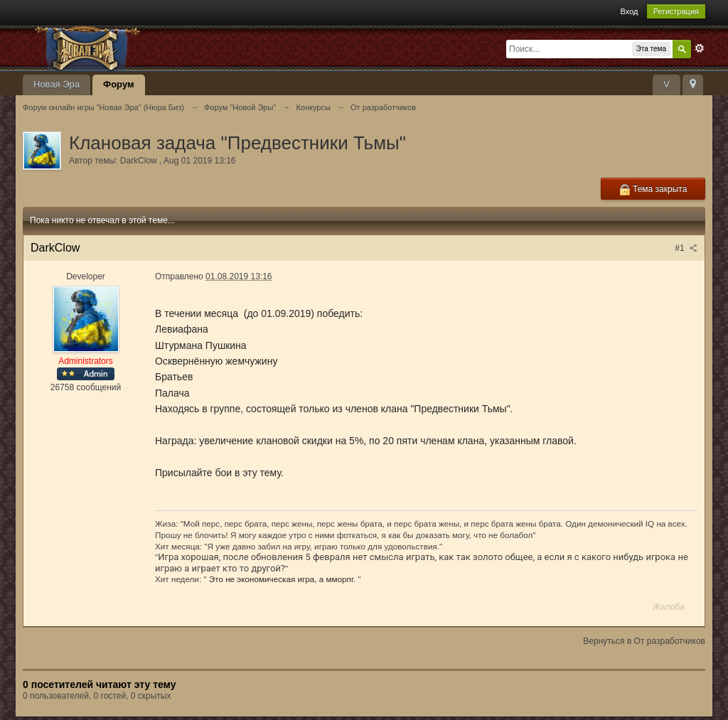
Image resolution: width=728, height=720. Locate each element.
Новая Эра (57, 84)
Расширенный (700, 48)
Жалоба (669, 607)
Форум (118, 84)
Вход (630, 11)
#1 (686, 248)
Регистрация (676, 11)
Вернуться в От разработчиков (644, 641)
